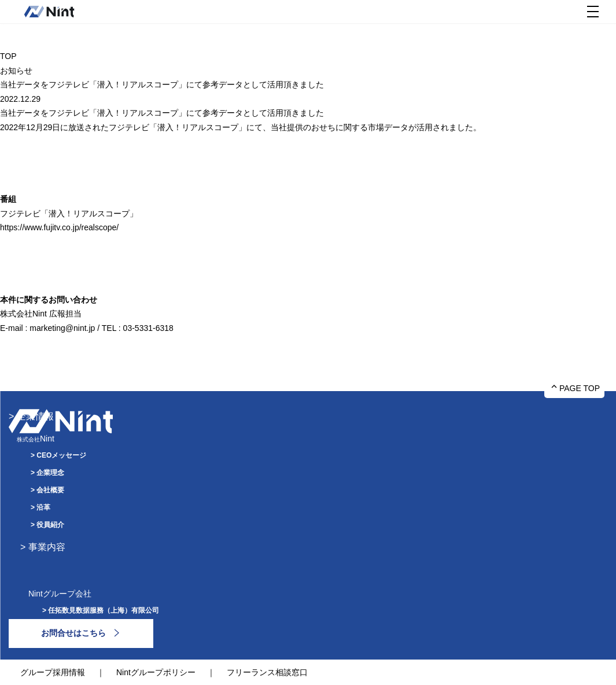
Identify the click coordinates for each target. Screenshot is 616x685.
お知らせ (16, 71)
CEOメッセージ (61, 455)
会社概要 (50, 490)
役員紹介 (50, 525)
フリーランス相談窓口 (267, 672)
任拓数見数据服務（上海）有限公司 (104, 610)
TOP (8, 56)
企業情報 (35, 416)
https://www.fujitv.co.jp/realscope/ (59, 227)
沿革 (43, 507)
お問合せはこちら (73, 633)
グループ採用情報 (53, 672)
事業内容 (47, 547)
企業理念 (50, 473)
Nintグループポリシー (156, 672)
